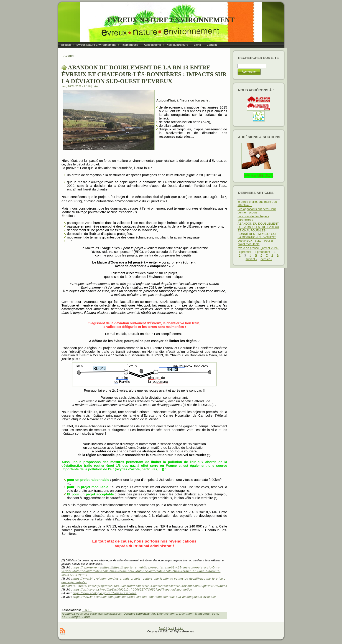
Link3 (180, 628)
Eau (65, 617)
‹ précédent (263, 252)
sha (96, 86)
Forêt (86, 617)
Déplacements (167, 614)
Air (153, 614)
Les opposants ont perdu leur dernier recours (257, 211)
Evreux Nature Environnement (171, 20)
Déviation (186, 614)
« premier (245, 252)
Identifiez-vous (72, 614)
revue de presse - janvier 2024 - (258, 248)
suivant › (251, 259)
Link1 (162, 628)
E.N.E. (87, 610)
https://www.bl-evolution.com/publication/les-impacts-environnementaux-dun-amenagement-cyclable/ (144, 597)
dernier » (266, 259)
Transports (202, 614)
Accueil (69, 56)
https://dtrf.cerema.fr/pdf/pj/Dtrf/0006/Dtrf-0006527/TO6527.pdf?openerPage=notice (132, 590)
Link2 (171, 628)
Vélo (215, 614)
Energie (75, 617)
